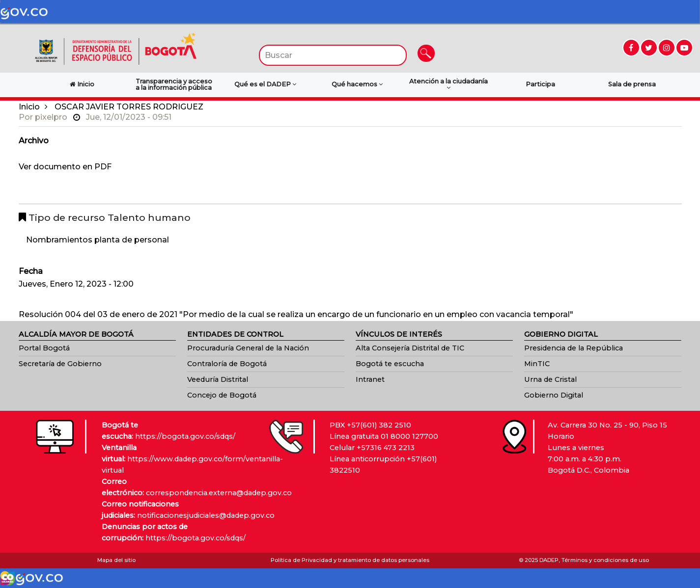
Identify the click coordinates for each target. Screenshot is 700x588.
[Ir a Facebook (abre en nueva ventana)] (631, 48)
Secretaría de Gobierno (60, 364)
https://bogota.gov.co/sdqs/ (185, 436)
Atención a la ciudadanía (448, 84)
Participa (540, 84)
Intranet (370, 379)
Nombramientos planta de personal (98, 240)
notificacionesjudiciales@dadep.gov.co (206, 515)
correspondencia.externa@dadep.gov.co (219, 493)
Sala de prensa (632, 84)
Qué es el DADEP (265, 84)
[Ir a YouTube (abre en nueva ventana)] (684, 48)
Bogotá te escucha (390, 364)
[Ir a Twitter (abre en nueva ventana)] (649, 48)
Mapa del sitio (116, 560)
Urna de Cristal (550, 379)
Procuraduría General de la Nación (248, 348)
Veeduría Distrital (218, 379)
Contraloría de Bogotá (227, 364)
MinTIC (537, 364)
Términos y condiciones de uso (605, 560)
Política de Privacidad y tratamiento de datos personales (350, 560)
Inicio (29, 107)
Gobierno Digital (554, 395)
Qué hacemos (357, 84)
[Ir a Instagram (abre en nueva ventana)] (667, 48)
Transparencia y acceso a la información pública (174, 84)
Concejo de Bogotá (222, 395)
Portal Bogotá (44, 348)
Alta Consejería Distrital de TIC (410, 348)
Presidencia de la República (574, 348)
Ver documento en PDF (65, 167)
